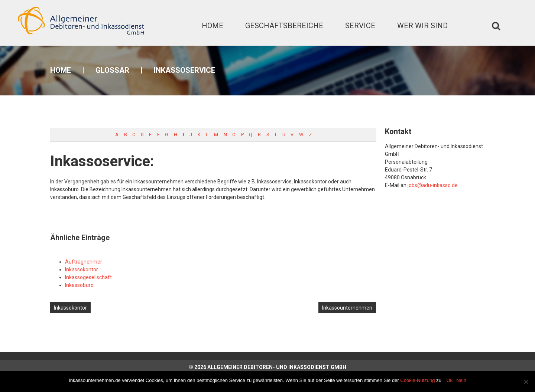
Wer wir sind (422, 26)
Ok (450, 380)
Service (360, 26)
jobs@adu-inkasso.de (433, 185)
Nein (461, 380)
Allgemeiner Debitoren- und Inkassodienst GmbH (277, 367)
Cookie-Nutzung (417, 380)
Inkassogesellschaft (88, 277)
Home (213, 26)
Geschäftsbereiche (284, 26)
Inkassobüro (79, 285)
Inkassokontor (82, 269)
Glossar (112, 70)
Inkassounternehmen (347, 308)
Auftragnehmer (84, 262)
